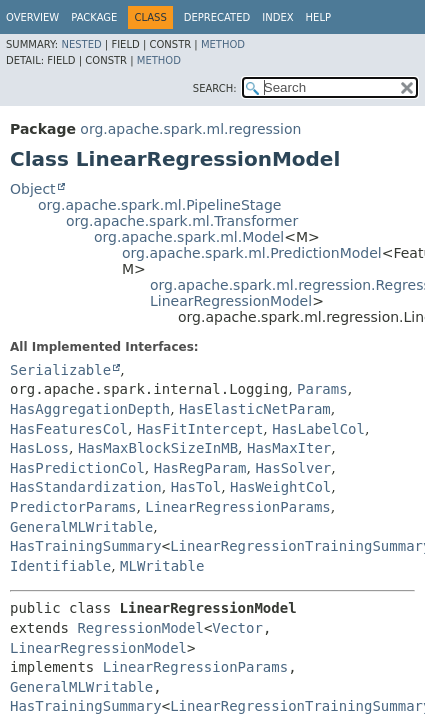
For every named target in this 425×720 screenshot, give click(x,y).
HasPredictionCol (77, 468)
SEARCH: (215, 88)
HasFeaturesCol (69, 429)
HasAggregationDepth (90, 409)
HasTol (196, 487)
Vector (237, 628)
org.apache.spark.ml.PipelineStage (159, 205)
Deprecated (217, 17)
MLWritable (162, 566)
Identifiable (60, 566)
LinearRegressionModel (231, 301)
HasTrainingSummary (86, 546)
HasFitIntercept (200, 429)
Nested (81, 44)
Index (277, 17)
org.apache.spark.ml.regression (190, 129)
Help (318, 17)
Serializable (60, 370)
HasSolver (293, 468)
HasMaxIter (289, 448)
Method (223, 44)
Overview (32, 17)
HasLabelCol (318, 429)
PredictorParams (73, 507)
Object (33, 189)
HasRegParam (200, 468)
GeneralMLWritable (81, 527)
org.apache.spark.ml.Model (189, 237)
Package (94, 17)
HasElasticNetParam (255, 409)
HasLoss (39, 448)
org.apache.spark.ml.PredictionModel (252, 253)
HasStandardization (86, 487)
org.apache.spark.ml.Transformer (182, 221)
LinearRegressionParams (237, 507)
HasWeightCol (280, 487)
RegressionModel (140, 628)
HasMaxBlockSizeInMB (158, 448)
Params (322, 389)
